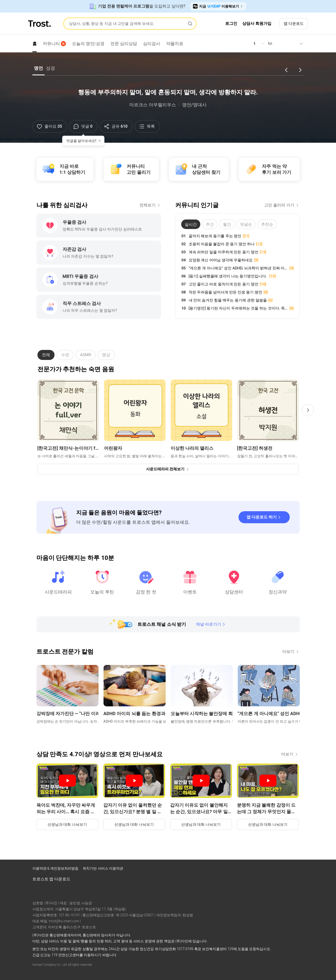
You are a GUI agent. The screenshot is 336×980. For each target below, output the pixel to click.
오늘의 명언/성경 (88, 44)
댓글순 (246, 224)
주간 (210, 224)
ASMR (86, 355)
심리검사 (152, 44)
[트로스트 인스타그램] (273, 870)
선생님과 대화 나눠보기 (67, 824)
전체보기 (150, 205)
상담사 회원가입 (257, 23)
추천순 (267, 224)
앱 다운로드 (294, 24)
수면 (65, 355)
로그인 (231, 23)
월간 (227, 224)
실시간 (191, 224)
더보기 (291, 652)
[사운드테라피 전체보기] (168, 469)
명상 (106, 355)
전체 (46, 355)
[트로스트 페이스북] (260, 870)
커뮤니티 (54, 44)
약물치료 (175, 44)
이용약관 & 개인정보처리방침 (56, 868)
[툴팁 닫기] (100, 141)
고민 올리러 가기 (282, 205)
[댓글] (83, 126)
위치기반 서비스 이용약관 (103, 868)
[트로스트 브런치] (286, 870)
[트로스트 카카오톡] (299, 870)
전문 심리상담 (124, 44)
